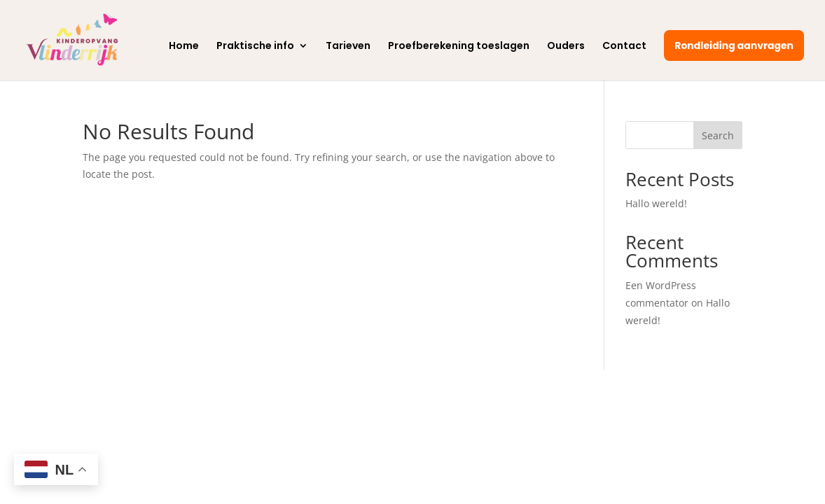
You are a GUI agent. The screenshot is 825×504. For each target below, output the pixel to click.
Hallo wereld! (656, 203)
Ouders (566, 47)
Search (718, 135)
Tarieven (348, 47)
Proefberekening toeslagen (459, 47)
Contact (624, 47)
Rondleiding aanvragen (734, 45)
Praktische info (255, 47)
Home (184, 47)
